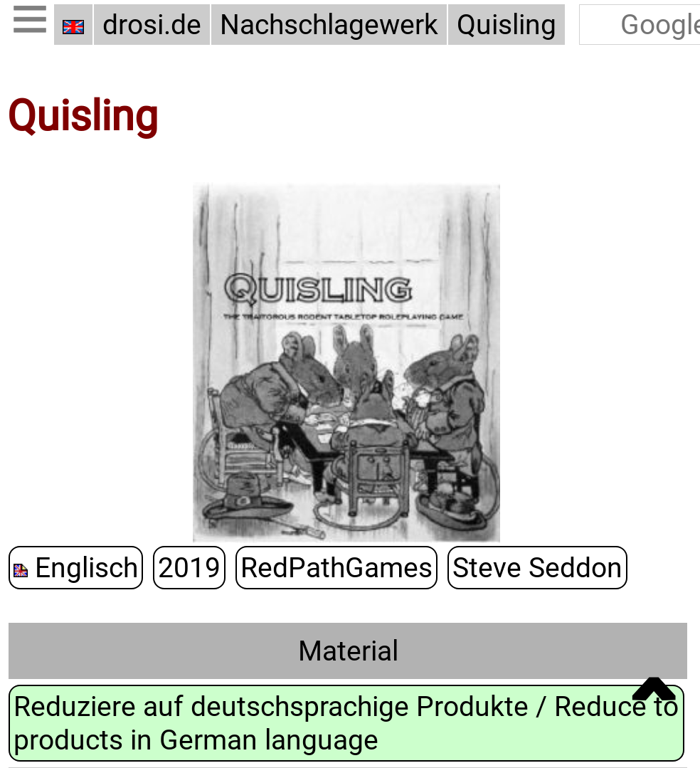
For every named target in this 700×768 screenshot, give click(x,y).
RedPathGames (336, 567)
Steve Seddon (537, 567)
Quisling (507, 24)
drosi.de (152, 24)
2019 (189, 567)
